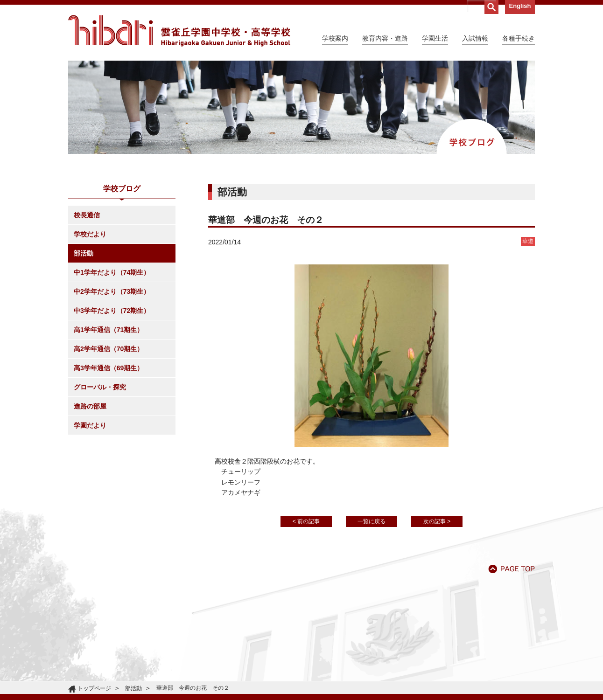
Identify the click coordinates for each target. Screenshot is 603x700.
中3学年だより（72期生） (112, 311)
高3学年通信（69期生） (109, 368)
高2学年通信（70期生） (109, 349)
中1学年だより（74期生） (112, 272)
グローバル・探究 (100, 387)
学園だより (90, 425)
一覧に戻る (372, 521)
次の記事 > (437, 521)
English (520, 6)
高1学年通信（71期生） (109, 330)
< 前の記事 (306, 521)
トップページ (94, 688)
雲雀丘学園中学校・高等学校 (179, 31)
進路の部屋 (90, 406)
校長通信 (87, 215)
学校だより (90, 234)
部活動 (84, 253)
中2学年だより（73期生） (112, 291)
